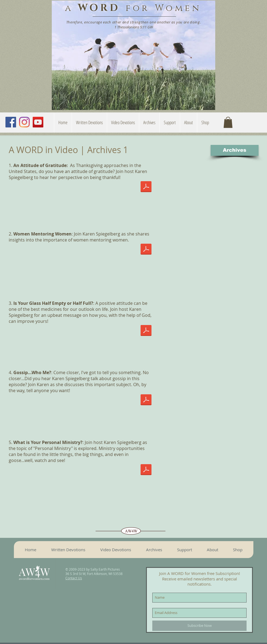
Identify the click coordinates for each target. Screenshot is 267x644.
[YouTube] (38, 122)
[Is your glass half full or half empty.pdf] (146, 331)
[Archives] (235, 150)
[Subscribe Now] (199, 626)
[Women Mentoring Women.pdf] (146, 250)
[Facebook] (11, 122)
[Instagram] (24, 122)
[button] (188, 123)
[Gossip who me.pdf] (146, 400)
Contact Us (74, 578)
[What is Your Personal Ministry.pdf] (146, 470)
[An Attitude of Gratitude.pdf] (146, 187)
